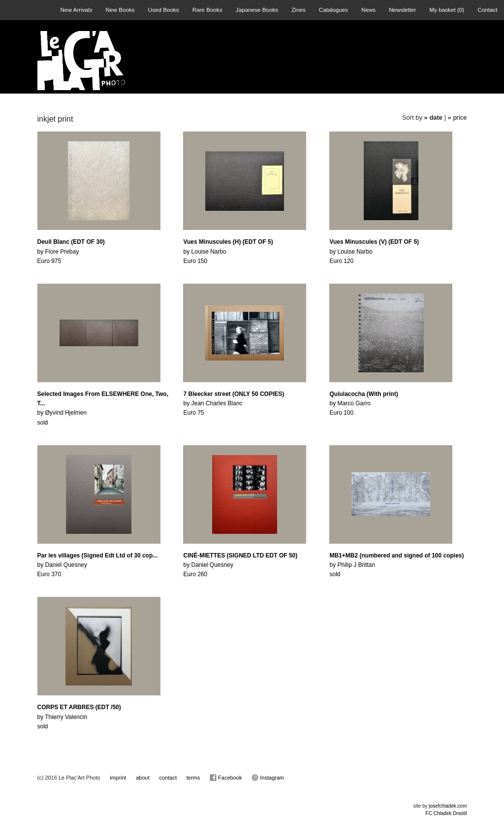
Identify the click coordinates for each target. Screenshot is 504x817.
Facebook (226, 778)
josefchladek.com (448, 806)
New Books (120, 10)
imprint (118, 778)
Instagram (268, 778)
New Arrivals (77, 10)
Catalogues (333, 10)
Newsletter (402, 10)
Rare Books (207, 10)
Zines (299, 10)
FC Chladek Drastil (446, 813)
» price (457, 117)
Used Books (164, 10)
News (368, 10)
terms (193, 778)
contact (168, 778)
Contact (487, 10)
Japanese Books (257, 10)
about (143, 778)
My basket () (447, 10)
